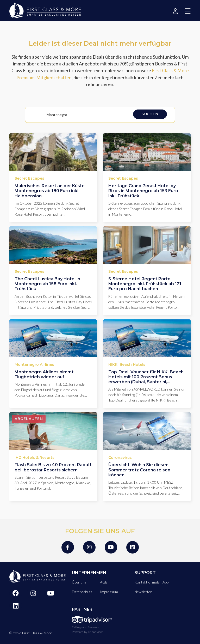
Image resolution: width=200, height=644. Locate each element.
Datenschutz (82, 592)
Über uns (79, 582)
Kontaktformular (148, 582)
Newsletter (143, 592)
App (165, 582)
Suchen (150, 114)
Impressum (109, 592)
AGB (104, 582)
